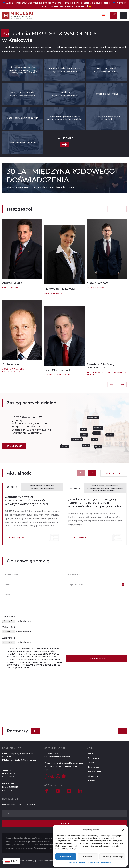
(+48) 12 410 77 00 (55, 753)
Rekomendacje (14, 455)
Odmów (88, 857)
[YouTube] (58, 791)
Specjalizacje (94, 758)
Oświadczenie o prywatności (99, 863)
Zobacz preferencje (112, 857)
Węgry (104, 440)
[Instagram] (69, 791)
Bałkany (107, 447)
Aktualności (93, 776)
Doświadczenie (95, 771)
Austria (93, 435)
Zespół (91, 762)
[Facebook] (47, 791)
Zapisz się (64, 824)
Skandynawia (102, 417)
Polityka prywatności (46, 861)
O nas (91, 753)
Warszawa (107, 428)
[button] (123, 830)
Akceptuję (66, 857)
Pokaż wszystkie (114, 482)
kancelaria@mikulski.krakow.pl (57, 757)
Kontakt (91, 780)
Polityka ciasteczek (77, 863)
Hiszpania (73, 446)
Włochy (95, 446)
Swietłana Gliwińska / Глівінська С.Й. (69, 6)
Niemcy (92, 429)
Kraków (106, 433)
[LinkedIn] (80, 791)
